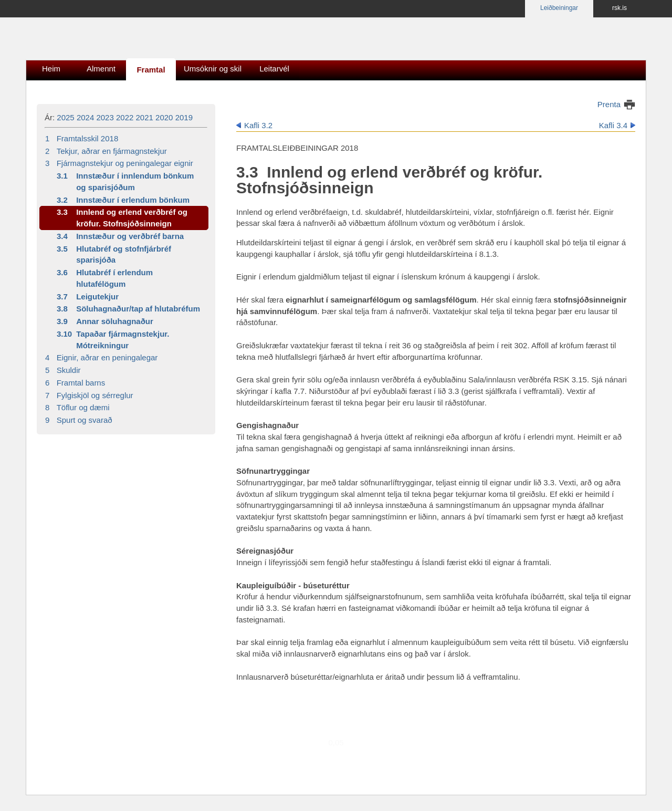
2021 (145, 117)
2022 (125, 117)
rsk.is (619, 8)
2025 (65, 117)
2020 (164, 117)
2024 (85, 117)
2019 (184, 117)
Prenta (609, 104)
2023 (105, 117)
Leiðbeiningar (559, 8)
